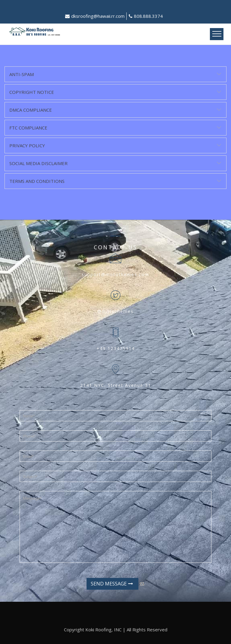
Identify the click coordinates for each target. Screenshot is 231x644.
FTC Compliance (28, 128)
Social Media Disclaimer (38, 163)
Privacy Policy (27, 145)
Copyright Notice (32, 92)
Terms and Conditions (37, 181)
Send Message (112, 584)
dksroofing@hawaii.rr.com (95, 16)
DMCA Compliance (31, 110)
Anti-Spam (22, 74)
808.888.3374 (146, 16)
